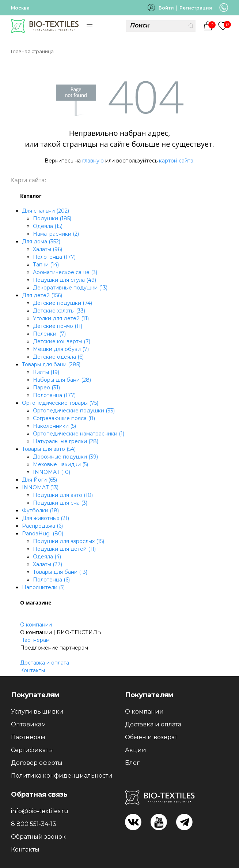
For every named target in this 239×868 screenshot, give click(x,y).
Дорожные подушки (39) (65, 457)
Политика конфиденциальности (62, 776)
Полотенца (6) (51, 580)
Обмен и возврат (151, 737)
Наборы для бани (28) (62, 380)
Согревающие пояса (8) (64, 418)
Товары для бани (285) (51, 364)
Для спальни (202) (45, 211)
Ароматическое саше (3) (65, 272)
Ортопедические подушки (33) (74, 411)
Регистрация (196, 8)
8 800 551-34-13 (34, 824)
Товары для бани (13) (60, 572)
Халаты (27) (48, 564)
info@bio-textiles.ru (40, 811)
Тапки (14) (46, 265)
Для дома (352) (41, 242)
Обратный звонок (38, 837)
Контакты (33, 670)
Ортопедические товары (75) (60, 403)
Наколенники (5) (54, 426)
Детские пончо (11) (58, 326)
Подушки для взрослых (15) (69, 541)
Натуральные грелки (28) (66, 441)
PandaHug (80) (43, 534)
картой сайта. (177, 161)
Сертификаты (32, 750)
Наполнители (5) (43, 587)
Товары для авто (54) (49, 449)
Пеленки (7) (49, 334)
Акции (136, 750)
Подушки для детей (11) (64, 549)
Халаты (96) (48, 249)
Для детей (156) (42, 295)
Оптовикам (29, 724)
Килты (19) (46, 372)
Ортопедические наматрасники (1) (79, 434)
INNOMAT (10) (52, 472)
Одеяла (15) (48, 226)
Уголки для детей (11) (61, 318)
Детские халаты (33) (59, 311)
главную (93, 161)
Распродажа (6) (42, 526)
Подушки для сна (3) (60, 503)
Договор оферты (37, 763)
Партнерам (35, 640)
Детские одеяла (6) (58, 357)
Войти (166, 8)
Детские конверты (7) (62, 341)
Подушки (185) (52, 218)
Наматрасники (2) (56, 234)
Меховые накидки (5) (60, 464)
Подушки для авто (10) (63, 495)
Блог (132, 763)
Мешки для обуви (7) (61, 349)
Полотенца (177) (54, 257)
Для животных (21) (45, 518)
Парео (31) (46, 388)
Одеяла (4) (47, 557)
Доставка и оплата (45, 663)
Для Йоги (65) (39, 480)
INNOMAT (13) (40, 487)
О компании (36, 625)
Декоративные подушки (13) (70, 288)
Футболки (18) (40, 510)
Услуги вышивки (37, 712)
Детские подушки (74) (62, 303)
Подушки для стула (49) (65, 280)
